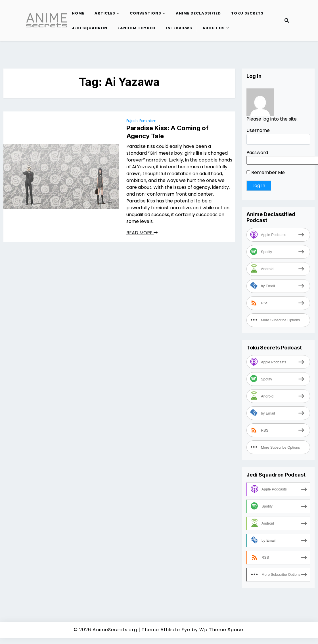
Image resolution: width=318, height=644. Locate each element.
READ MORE (142, 233)
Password (257, 153)
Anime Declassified (198, 13)
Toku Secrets (247, 13)
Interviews (179, 28)
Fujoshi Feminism (141, 121)
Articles (105, 13)
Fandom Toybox (137, 28)
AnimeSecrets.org (115, 630)
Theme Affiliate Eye (166, 630)
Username (258, 130)
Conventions (146, 13)
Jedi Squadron (90, 28)
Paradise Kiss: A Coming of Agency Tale (167, 132)
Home (78, 13)
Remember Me (266, 172)
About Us (214, 28)
